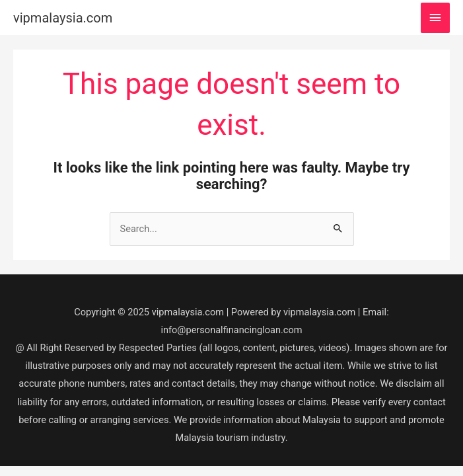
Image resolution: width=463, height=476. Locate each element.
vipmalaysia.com (63, 18)
